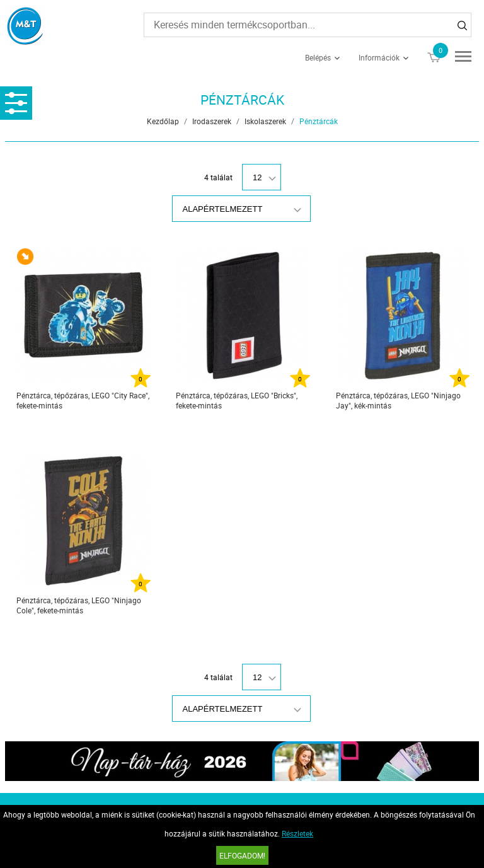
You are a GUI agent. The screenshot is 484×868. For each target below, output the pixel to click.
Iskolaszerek (265, 121)
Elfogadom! (242, 855)
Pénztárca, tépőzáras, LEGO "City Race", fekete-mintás (83, 400)
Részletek (297, 833)
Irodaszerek (212, 121)
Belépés (318, 57)
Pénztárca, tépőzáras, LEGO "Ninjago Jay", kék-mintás (398, 400)
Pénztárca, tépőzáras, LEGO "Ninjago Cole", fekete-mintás (79, 605)
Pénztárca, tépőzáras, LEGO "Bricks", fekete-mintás (237, 400)
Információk (379, 57)
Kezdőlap (163, 121)
